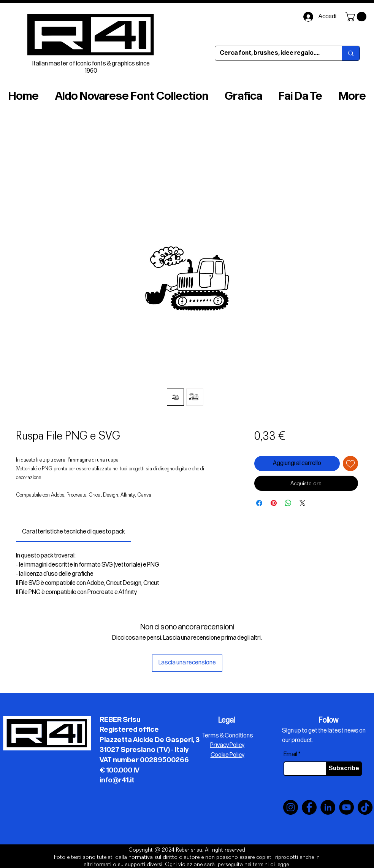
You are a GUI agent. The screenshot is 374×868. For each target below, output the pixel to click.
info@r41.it (117, 780)
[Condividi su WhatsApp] (288, 503)
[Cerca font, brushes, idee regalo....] (273, 53)
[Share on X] (303, 503)
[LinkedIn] (328, 807)
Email (290, 755)
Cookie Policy (227, 755)
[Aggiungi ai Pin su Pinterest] (274, 503)
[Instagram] (291, 807)
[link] (73, 532)
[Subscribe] (344, 769)
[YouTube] (346, 807)
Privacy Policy (227, 745)
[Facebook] (309, 807)
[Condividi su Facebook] (259, 503)
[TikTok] (365, 807)
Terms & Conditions (227, 736)
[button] (357, 17)
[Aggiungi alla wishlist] (350, 463)
